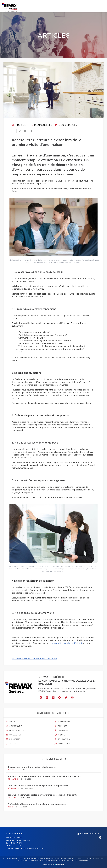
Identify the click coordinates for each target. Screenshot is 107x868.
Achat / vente (15, 730)
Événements (62, 722)
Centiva (59, 865)
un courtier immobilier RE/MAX (67, 643)
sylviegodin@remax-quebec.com (29, 849)
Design (11, 744)
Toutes (11, 722)
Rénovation (62, 739)
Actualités (13, 735)
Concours (13, 739)
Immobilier (19, 125)
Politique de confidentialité (30, 861)
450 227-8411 (16, 843)
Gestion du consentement (78, 861)
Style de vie (62, 744)
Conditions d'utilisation (55, 861)
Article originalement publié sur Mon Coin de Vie (34, 659)
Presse (60, 735)
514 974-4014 (17, 846)
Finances (61, 726)
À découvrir (14, 726)
